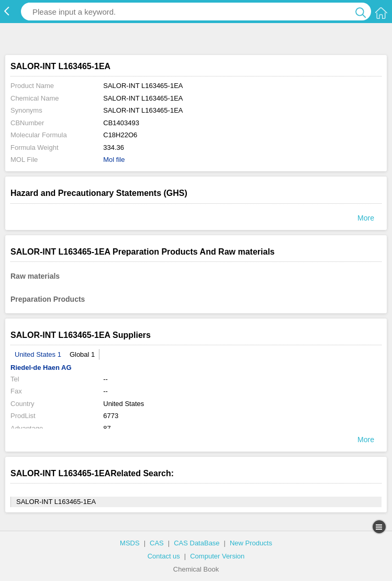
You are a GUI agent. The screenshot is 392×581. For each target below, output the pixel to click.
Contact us (164, 556)
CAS (157, 543)
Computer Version (217, 556)
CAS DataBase (197, 543)
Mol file (114, 160)
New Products (251, 543)
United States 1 (38, 354)
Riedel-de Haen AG (41, 368)
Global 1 (82, 354)
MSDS (130, 543)
